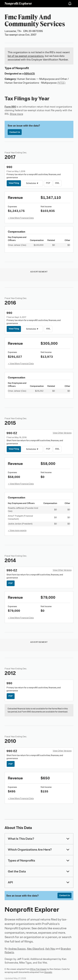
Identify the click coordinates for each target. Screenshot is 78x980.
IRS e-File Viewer (38, 969)
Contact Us (15, 132)
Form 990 (10, 107)
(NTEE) (61, 83)
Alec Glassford (35, 949)
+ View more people (17, 530)
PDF (48, 183)
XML (57, 183)
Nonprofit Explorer (18, 3)
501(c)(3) (30, 74)
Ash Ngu (50, 949)
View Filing (14, 183)
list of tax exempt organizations (26, 56)
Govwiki (48, 972)
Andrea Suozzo (17, 949)
